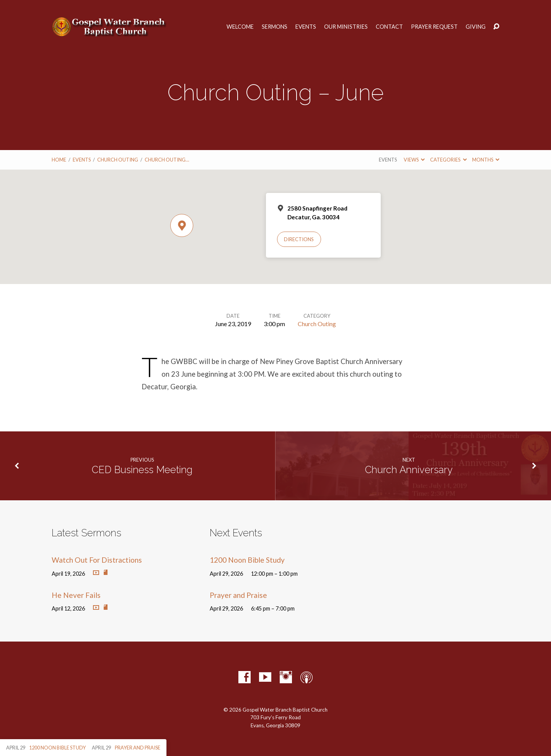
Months (486, 160)
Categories (448, 160)
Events (306, 27)
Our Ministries (346, 27)
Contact (389, 27)
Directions (299, 239)
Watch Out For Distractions (97, 560)
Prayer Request (434, 27)
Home (59, 160)
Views (414, 160)
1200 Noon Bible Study (247, 560)
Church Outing (118, 160)
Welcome (240, 27)
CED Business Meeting (142, 470)
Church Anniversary (409, 470)
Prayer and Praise (238, 595)
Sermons (275, 27)
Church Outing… (167, 160)
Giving (476, 27)
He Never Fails (76, 595)
